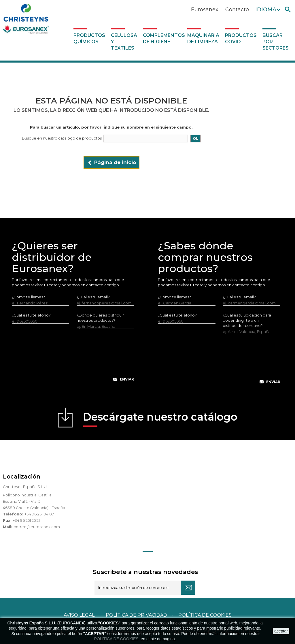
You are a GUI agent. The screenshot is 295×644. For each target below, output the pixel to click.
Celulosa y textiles (124, 42)
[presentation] (73, 360)
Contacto (237, 10)
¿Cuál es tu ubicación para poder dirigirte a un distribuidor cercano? (247, 320)
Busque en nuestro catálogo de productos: (62, 138)
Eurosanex (205, 10)
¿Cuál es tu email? (93, 297)
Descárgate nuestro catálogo (160, 419)
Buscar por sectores (276, 42)
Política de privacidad (136, 615)
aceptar (281, 631)
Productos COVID (241, 38)
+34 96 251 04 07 (39, 514)
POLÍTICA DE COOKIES (117, 639)
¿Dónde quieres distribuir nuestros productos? (100, 318)
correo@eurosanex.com (37, 527)
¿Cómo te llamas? (28, 297)
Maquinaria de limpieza (203, 38)
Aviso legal (79, 615)
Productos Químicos (89, 38)
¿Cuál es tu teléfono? (31, 315)
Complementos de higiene (164, 38)
